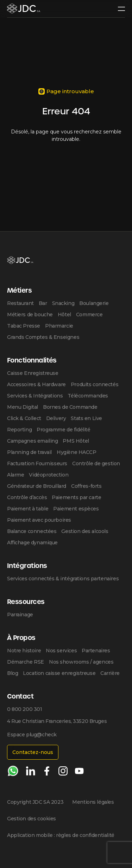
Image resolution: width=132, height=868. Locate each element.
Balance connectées (32, 531)
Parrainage (20, 615)
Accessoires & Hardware (36, 384)
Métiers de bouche (30, 315)
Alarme (15, 475)
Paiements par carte (76, 497)
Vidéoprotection (49, 475)
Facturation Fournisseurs (37, 463)
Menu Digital (23, 407)
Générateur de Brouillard (37, 486)
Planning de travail (29, 452)
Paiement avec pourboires (39, 520)
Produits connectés (95, 384)
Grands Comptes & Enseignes (43, 337)
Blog (12, 673)
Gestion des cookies (32, 819)
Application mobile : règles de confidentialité (61, 835)
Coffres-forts (86, 486)
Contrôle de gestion (96, 463)
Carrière (110, 673)
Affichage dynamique (32, 543)
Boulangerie (94, 303)
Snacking (63, 303)
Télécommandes (88, 396)
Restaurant (20, 303)
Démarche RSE (26, 662)
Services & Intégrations (35, 396)
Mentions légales (93, 802)
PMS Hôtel (76, 441)
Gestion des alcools (85, 531)
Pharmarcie (59, 326)
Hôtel (64, 315)
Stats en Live (86, 418)
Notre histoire (24, 651)
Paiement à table (28, 509)
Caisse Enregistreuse (33, 373)
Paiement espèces (76, 509)
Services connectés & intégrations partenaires (63, 579)
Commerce (89, 315)
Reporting (19, 430)
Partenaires (96, 651)
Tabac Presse (24, 326)
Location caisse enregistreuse (59, 673)
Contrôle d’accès (27, 497)
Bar (43, 303)
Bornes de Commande (70, 407)
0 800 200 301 (25, 709)
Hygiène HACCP (77, 452)
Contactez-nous (33, 752)
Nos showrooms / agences (81, 662)
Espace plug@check (32, 735)
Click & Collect (24, 418)
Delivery (56, 418)
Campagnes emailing (32, 441)
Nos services (61, 651)
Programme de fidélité (63, 430)
